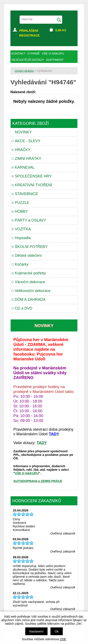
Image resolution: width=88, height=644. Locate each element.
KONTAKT (18, 53)
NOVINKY (23, 132)
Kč (61, 30)
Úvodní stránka (24, 71)
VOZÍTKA (23, 229)
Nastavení (36, 631)
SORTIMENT (55, 60)
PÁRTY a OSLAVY (30, 220)
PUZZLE (22, 203)
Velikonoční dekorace (33, 291)
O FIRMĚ (33, 53)
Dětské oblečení (28, 256)
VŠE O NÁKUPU (27, 473)
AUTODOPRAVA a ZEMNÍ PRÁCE (38, 481)
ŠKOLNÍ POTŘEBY (31, 247)
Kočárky (22, 264)
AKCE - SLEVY (28, 141)
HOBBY (21, 211)
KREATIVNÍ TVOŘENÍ (33, 185)
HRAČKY (23, 150)
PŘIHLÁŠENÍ (29, 31)
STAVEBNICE (26, 194)
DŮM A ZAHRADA (30, 300)
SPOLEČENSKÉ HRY (33, 176)
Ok (57, 631)
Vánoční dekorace (30, 282)
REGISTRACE (29, 35)
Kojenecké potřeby (30, 273)
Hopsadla (23, 238)
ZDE (63, 639)
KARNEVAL (25, 167)
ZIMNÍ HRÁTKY (28, 159)
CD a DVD (24, 308)
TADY (42, 443)
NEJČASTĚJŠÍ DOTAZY (28, 60)
